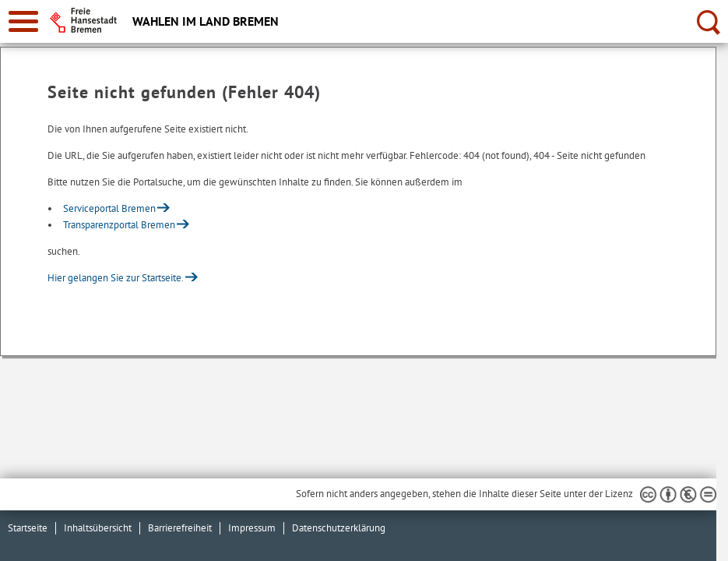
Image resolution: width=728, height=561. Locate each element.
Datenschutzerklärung (339, 528)
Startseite (28, 528)
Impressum (252, 528)
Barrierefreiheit (180, 528)
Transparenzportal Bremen (119, 225)
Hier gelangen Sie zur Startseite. (116, 278)
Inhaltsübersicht (98, 528)
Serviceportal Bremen (109, 208)
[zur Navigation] (23, 21)
